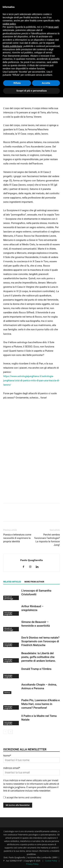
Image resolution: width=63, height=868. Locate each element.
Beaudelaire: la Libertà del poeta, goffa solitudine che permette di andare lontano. (39, 657)
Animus (7, 693)
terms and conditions (30, 797)
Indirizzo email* (12, 768)
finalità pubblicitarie (12, 46)
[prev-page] (5, 732)
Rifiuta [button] (17, 83)
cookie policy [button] (9, 24)
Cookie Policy (51, 861)
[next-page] (11, 732)
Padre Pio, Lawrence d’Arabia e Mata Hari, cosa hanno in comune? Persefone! (41, 704)
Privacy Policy (32, 864)
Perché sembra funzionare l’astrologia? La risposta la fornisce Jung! (47, 540)
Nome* (7, 756)
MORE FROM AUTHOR (34, 582)
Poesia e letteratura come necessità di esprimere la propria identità (17, 538)
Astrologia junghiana (8, 613)
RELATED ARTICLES (12, 582)
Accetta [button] (46, 83)
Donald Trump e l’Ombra (36, 669)
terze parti (53, 27)
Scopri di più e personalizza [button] (31, 91)
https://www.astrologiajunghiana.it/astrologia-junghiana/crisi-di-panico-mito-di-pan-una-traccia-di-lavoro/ (31, 381)
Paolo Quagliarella (32, 560)
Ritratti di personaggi (9, 598)
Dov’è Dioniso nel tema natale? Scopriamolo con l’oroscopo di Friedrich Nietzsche (40, 641)
